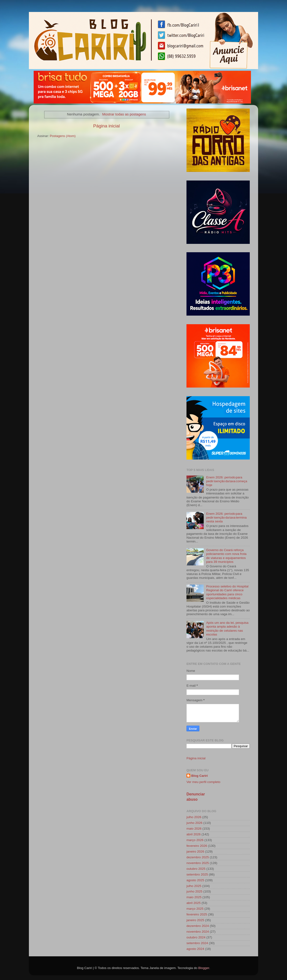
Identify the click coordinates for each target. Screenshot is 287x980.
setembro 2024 (197, 943)
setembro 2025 (197, 874)
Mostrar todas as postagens (124, 114)
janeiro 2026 (195, 851)
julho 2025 (194, 886)
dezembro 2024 (198, 926)
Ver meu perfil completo (203, 782)
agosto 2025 (195, 880)
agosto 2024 (195, 949)
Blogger (204, 968)
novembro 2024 (198, 932)
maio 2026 (194, 829)
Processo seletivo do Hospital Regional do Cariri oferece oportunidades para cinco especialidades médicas (227, 592)
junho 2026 (194, 823)
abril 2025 (194, 903)
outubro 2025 (196, 869)
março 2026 (195, 840)
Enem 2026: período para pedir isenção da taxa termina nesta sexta (226, 517)
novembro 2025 (198, 863)
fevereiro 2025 (197, 914)
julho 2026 (194, 817)
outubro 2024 (196, 937)
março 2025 (195, 909)
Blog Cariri (199, 776)
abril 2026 (194, 834)
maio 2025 (194, 897)
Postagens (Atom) (63, 136)
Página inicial (106, 126)
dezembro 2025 (198, 857)
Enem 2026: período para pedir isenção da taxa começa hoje (227, 481)
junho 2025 (194, 891)
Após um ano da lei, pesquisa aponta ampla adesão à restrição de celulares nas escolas (227, 629)
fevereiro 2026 (197, 846)
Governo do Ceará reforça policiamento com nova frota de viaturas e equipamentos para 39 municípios (226, 556)
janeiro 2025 (195, 920)
